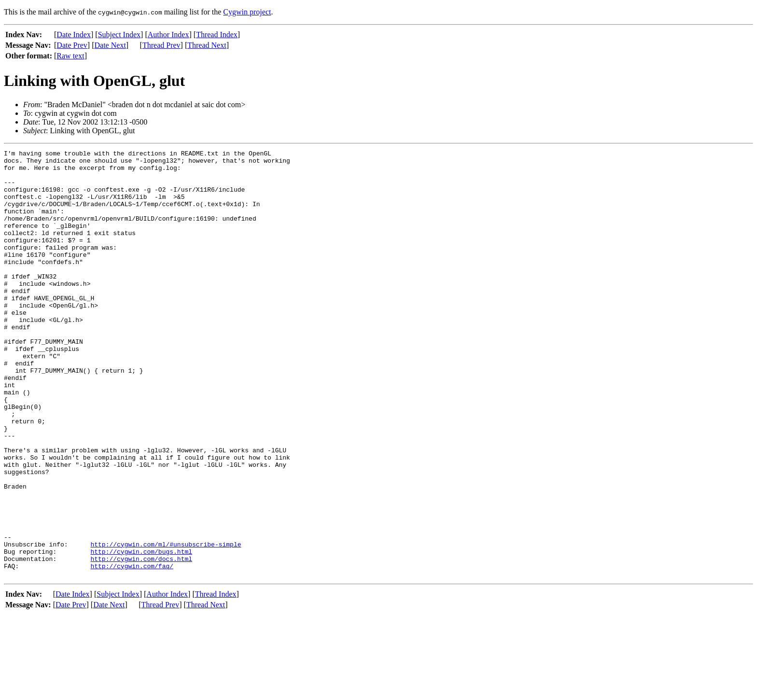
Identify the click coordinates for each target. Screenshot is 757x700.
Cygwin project (247, 12)
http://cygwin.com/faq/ (132, 650)
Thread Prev (161, 45)
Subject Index (119, 35)
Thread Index (217, 35)
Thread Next (207, 45)
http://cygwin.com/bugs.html (141, 632)
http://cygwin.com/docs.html (141, 641)
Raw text (70, 56)
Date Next (110, 45)
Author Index (168, 35)
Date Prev (72, 45)
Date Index (74, 35)
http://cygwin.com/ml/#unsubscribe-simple (166, 624)
